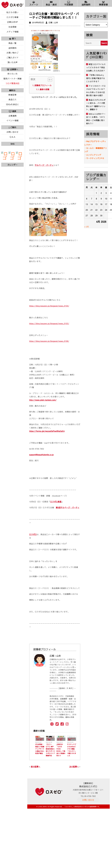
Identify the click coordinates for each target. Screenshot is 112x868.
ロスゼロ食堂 (56, 502)
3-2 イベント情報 (50, 739)
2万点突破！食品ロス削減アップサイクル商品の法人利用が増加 (40, 749)
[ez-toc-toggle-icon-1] (49, 80)
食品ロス (12, 99)
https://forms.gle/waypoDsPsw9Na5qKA (47, 431)
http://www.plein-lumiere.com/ (43, 400)
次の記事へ (74, 767)
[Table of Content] (50, 80)
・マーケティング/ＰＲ (94, 158)
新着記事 (12, 95)
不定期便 (69, 3)
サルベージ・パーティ (44, 165)
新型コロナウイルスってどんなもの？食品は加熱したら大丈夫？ (96, 67)
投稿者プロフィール (43, 85)
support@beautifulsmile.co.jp (41, 455)
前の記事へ (35, 767)
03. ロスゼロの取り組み (40, 739)
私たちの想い (12, 12)
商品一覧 (12, 43)
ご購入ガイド (12, 58)
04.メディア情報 (71, 739)
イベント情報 (12, 120)
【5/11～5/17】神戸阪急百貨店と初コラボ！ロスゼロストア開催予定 (50, 750)
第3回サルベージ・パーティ (68, 507)
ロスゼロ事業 (12, 17)
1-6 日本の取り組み (61, 739)
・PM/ (87, 141)
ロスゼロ (33, 534)
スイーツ (34, 3)
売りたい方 (12, 74)
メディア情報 (12, 32)
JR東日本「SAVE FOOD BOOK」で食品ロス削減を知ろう (61, 750)
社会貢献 (12, 27)
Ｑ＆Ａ (12, 137)
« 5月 (87, 227)
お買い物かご (12, 53)
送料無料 (12, 48)
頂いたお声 (12, 62)
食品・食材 (51, 3)
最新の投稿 (44, 89)
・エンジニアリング (93, 155)
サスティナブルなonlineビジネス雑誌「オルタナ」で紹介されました (72, 750)
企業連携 (12, 116)
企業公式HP (12, 22)
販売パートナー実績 (12, 79)
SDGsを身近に (13, 104)
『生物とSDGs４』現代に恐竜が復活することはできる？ (95, 78)
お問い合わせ (12, 132)
